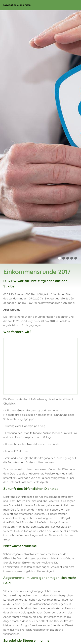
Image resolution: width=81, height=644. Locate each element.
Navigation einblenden (17, 5)
